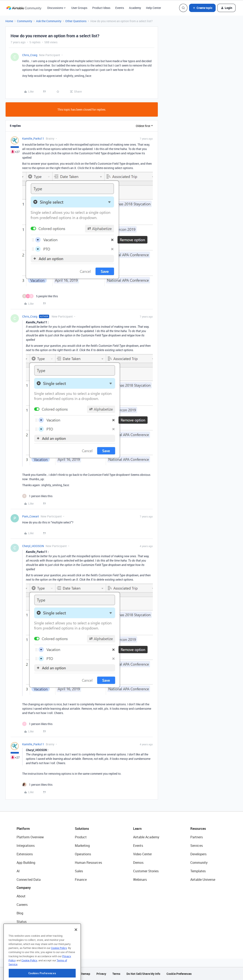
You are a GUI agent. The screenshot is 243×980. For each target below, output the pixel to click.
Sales (79, 871)
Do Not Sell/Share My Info (143, 974)
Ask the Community (49, 21)
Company (24, 888)
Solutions (82, 829)
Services (197, 846)
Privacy (101, 974)
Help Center (154, 8)
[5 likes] (40, 296)
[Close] (76, 947)
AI (18, 871)
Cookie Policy (59, 966)
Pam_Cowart (31, 516)
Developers (198, 854)
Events (120, 8)
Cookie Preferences (179, 974)
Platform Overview (30, 837)
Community (25, 21)
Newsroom (24, 930)
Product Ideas (101, 8)
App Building (26, 863)
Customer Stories (146, 871)
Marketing (82, 846)
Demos (138, 863)
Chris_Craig (30, 55)
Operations (83, 854)
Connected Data (29, 880)
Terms (116, 974)
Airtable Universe (203, 880)
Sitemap (85, 974)
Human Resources (88, 863)
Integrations (26, 846)
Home (9, 21)
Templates (198, 871)
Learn (137, 829)
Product (81, 837)
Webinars (140, 880)
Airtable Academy (146, 837)
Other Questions (76, 21)
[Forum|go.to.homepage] (24, 8)
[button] (202, 8)
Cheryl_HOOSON (33, 546)
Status (22, 922)
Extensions (25, 854)
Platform (23, 829)
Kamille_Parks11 (33, 138)
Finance (81, 880)
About (21, 896)
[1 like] (37, 496)
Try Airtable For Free (31, 939)
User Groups (79, 8)
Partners (197, 837)
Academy (135, 8)
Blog (20, 913)
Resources (198, 829)
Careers (22, 905)
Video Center (142, 854)
